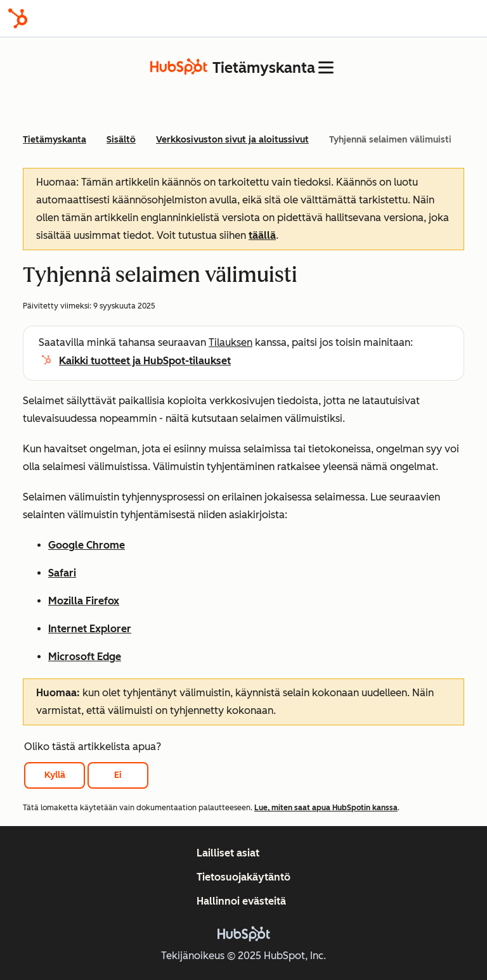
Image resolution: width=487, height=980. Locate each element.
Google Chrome (87, 545)
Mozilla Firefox (84, 601)
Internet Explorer (90, 629)
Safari (62, 573)
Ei (118, 775)
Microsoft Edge (85, 657)
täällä (262, 235)
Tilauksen (231, 342)
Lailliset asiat (228, 853)
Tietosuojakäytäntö (243, 877)
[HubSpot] (18, 18)
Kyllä (55, 775)
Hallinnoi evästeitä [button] (241, 901)
